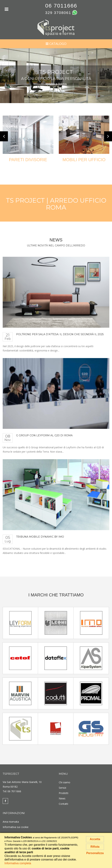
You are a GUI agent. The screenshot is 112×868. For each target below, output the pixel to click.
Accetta (95, 839)
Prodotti (64, 793)
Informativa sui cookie (16, 827)
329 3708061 (58, 13)
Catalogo (56, 44)
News (62, 798)
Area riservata (11, 822)
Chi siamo (65, 782)
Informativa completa (18, 863)
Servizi (62, 788)
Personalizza (95, 853)
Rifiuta (95, 847)
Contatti (63, 804)
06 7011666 (61, 6)
